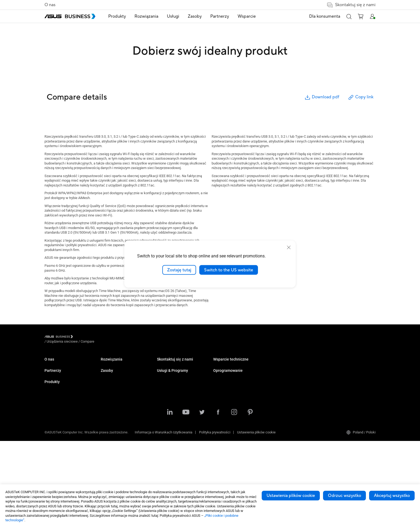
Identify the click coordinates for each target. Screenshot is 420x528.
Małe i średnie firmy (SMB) (177, 364)
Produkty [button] (117, 16)
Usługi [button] (173, 16)
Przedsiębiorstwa (170, 372)
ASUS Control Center (341, 372)
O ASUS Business (58, 364)
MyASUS (332, 364)
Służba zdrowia (168, 396)
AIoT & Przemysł (113, 428)
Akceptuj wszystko (392, 496)
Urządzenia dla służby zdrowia (123, 453)
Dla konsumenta (325, 16)
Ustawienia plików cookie (291, 496)
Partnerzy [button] (220, 16)
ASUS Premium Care (285, 364)
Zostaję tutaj (179, 270)
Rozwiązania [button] (146, 16)
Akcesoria (108, 469)
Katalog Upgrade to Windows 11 (237, 372)
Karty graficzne (112, 420)
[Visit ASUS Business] (60, 338)
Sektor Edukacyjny (171, 380)
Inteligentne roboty (115, 461)
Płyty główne (110, 412)
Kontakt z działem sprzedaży (235, 409)
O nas (50, 5)
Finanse (163, 433)
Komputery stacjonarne (118, 372)
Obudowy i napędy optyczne (122, 445)
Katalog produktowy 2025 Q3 (235, 364)
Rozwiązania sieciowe (117, 437)
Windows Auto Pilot (340, 388)
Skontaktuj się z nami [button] (351, 5)
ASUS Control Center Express (348, 380)
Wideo (218, 380)
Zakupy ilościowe (226, 401)
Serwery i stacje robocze (119, 404)
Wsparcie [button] (247, 16)
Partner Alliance (56, 393)
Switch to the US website (229, 270)
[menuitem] (117, 16)
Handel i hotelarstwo (172, 388)
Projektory (108, 396)
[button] (349, 16)
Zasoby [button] (195, 16)
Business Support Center (288, 401)
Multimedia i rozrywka (173, 425)
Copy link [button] (361, 97)
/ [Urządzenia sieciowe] (92, 337)
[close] (289, 247)
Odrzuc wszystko (344, 496)
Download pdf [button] (322, 97)
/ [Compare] (117, 337)
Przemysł (164, 404)
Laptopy (107, 364)
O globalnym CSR (57, 372)
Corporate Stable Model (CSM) (292, 372)
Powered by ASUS (283, 380)
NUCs (105, 380)
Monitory (107, 388)
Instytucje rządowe (171, 441)
